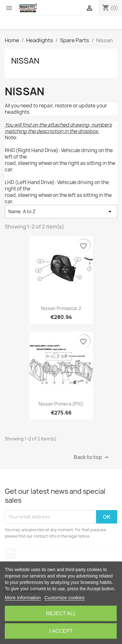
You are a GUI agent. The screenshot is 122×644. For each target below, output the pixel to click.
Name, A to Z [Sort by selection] (61, 212)
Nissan (25, 61)
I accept (61, 631)
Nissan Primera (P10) (61, 404)
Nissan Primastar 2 (61, 308)
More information (23, 597)
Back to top (92, 457)
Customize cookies (65, 597)
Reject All (61, 613)
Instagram (11, 554)
